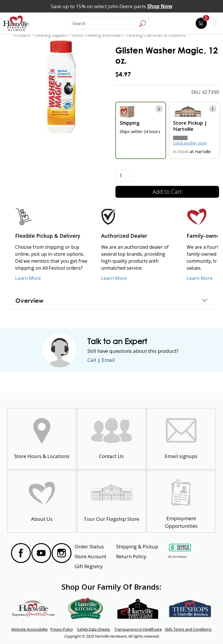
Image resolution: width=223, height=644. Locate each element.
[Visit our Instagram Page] (62, 553)
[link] (61, 87)
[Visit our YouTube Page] (41, 553)
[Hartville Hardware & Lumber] (16, 23)
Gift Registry (89, 566)
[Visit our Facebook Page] (21, 553)
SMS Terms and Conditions (188, 629)
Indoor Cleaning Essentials (96, 35)
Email (108, 360)
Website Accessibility (29, 629)
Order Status (89, 546)
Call (92, 360)
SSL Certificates (177, 557)
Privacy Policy (62, 629)
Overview (29, 300)
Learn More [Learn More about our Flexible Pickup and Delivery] (28, 278)
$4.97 (123, 74)
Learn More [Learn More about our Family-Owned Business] (200, 278)
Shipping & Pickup (137, 546)
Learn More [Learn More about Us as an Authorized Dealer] (114, 278)
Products (22, 35)
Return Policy (131, 556)
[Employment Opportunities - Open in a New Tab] (181, 501)
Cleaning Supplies (51, 35)
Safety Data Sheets (93, 629)
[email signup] (181, 439)
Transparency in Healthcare (138, 629)
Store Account (90, 556)
